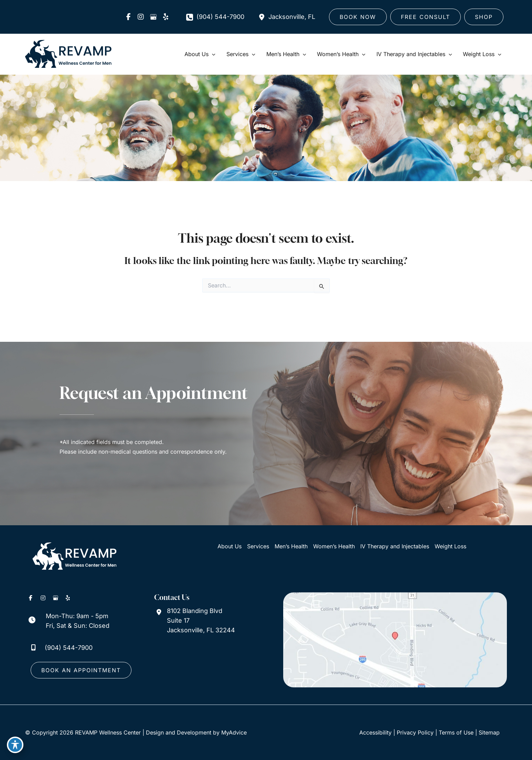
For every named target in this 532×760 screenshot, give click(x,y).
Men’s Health (291, 546)
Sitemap (489, 732)
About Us (230, 546)
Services (258, 546)
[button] (358, 17)
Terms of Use (456, 732)
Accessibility (375, 732)
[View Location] (287, 17)
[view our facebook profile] (128, 17)
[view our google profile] (153, 17)
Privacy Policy (415, 732)
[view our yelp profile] (166, 17)
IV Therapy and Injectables (395, 546)
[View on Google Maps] (395, 640)
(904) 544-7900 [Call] (220, 17)
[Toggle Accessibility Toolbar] (15, 745)
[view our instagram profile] (141, 17)
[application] (212, 54)
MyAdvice (234, 732)
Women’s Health (334, 546)
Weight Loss (450, 546)
